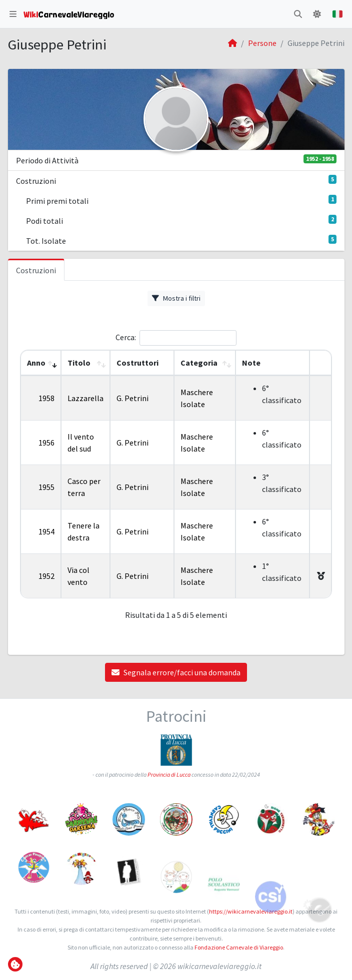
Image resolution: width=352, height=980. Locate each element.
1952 (46, 576)
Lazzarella (85, 398)
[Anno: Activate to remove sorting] (41, 363)
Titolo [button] (79, 363)
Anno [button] (36, 363)
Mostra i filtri (176, 298)
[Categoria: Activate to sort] (204, 363)
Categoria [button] (199, 363)
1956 (46, 443)
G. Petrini (132, 398)
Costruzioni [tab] (36, 270)
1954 (46, 531)
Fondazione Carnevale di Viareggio (239, 947)
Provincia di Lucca (169, 776)
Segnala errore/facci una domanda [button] (176, 672)
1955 (46, 487)
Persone (262, 43)
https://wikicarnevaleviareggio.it (251, 911)
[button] (13, 14)
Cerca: (126, 337)
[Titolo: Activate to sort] (85, 363)
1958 (46, 398)
